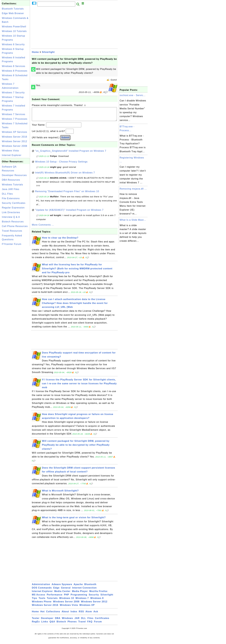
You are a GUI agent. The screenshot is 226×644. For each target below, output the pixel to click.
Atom (89, 614)
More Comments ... (43, 228)
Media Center (62, 594)
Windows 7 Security (13, 93)
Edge (56, 591)
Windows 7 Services (14, 114)
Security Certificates (14, 203)
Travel (82, 624)
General (66, 591)
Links (45, 624)
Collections (53, 614)
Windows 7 (82, 601)
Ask (96, 614)
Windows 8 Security (13, 44)
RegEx (36, 624)
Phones (72, 624)
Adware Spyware (62, 587)
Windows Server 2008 (15, 146)
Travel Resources (12, 231)
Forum (98, 624)
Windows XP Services (14, 132)
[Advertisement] (16, 290)
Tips (35, 601)
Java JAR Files (11, 189)
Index (74, 614)
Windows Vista (10, 151)
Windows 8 (97, 601)
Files (90, 621)
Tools (42, 601)
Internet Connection (84, 591)
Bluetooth (90, 587)
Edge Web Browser (13, 13)
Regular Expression (13, 208)
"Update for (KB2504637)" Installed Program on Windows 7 (69, 213)
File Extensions (11, 198)
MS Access (39, 598)
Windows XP (87, 608)
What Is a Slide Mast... (133, 220)
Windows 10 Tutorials (14, 31)
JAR (77, 621)
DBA (58, 621)
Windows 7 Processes (15, 119)
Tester (36, 621)
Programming (79, 598)
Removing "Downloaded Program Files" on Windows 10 (67, 194)
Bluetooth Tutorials (13, 9)
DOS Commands (42, 591)
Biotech (61, 624)
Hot (43, 614)
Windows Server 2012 (15, 141)
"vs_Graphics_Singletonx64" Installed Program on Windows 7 (71, 154)
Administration (41, 587)
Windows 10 (67, 601)
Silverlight (48, 52)
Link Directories (11, 212)
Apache (78, 587)
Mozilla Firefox (98, 594)
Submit (65, 140)
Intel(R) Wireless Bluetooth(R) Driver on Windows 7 (65, 176)
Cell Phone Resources (15, 226)
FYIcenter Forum (12, 244)
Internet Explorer (12, 155)
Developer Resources (14, 175)
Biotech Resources (13, 222)
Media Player (80, 594)
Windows (67, 621)
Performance (55, 598)
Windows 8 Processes (15, 71)
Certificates (102, 621)
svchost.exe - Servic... (133, 95)
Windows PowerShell (14, 27)
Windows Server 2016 (15, 137)
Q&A (52, 624)
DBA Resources (11, 180)
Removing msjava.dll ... (133, 189)
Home (35, 52)
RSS (81, 614)
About (65, 614)
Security (94, 598)
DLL (83, 621)
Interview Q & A (11, 217)
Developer (47, 621)
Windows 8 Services (14, 66)
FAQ (90, 624)
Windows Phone (42, 604)
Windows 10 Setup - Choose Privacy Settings (61, 165)
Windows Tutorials (12, 185)
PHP (67, 598)
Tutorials (52, 601)
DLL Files (7, 194)
